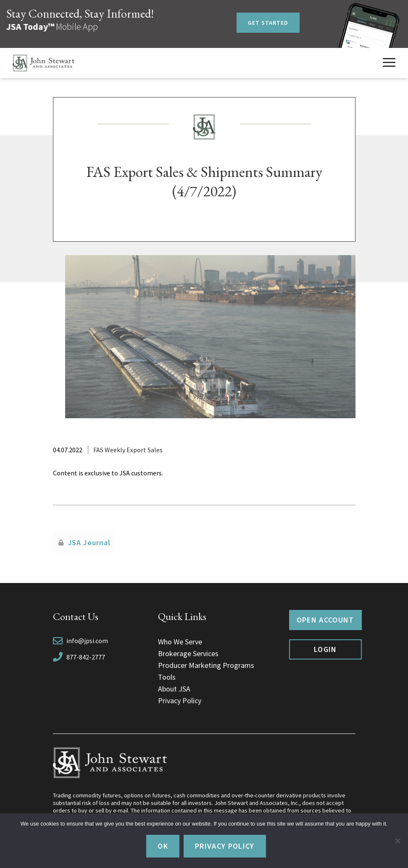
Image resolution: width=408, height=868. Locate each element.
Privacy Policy (180, 700)
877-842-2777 (86, 657)
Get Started (268, 23)
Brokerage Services (188, 653)
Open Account (325, 620)
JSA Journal (89, 542)
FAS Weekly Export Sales (128, 450)
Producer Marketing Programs (206, 665)
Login (325, 649)
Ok (163, 846)
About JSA (174, 689)
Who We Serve (180, 642)
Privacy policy (225, 846)
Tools (167, 677)
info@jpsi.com (87, 641)
